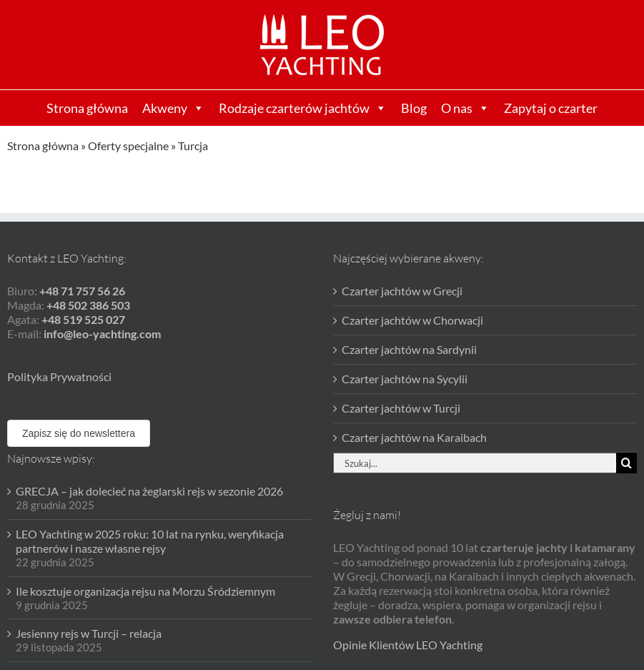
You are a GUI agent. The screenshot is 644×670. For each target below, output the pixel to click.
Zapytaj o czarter (551, 108)
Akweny (173, 108)
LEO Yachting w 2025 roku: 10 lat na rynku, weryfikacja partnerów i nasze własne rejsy (150, 541)
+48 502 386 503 (88, 305)
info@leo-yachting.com (102, 334)
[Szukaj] (626, 463)
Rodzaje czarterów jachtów (303, 108)
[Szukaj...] (475, 463)
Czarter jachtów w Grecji (402, 291)
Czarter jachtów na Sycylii (405, 379)
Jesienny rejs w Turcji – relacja (89, 633)
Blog (414, 108)
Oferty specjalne (128, 146)
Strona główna (87, 108)
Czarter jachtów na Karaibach (414, 437)
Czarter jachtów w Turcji (401, 408)
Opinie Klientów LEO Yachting (408, 645)
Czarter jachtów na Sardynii (409, 349)
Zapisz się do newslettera (79, 433)
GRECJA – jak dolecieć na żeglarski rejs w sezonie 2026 (149, 491)
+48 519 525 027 (83, 319)
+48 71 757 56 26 (82, 291)
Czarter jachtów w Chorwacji (412, 320)
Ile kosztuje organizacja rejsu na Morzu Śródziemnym (145, 591)
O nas (465, 108)
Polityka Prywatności (59, 376)
